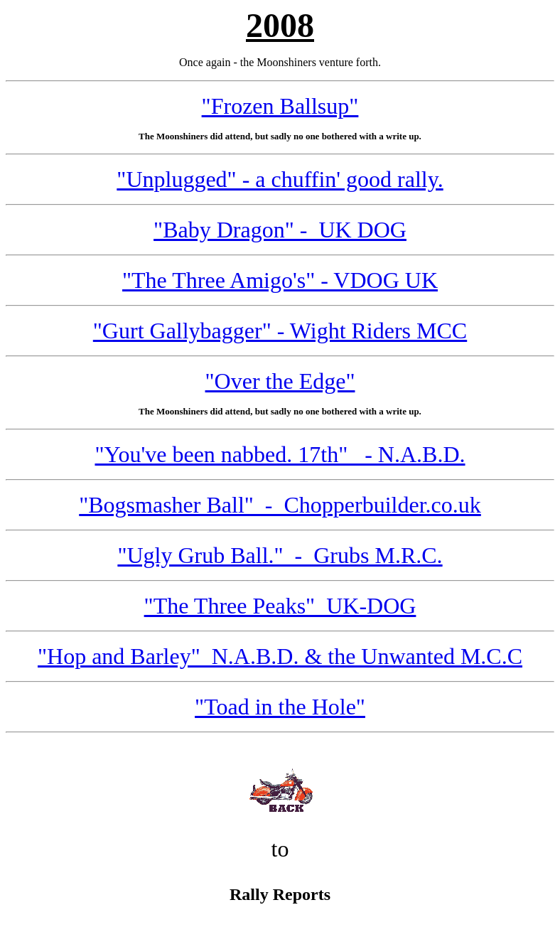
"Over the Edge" (280, 381)
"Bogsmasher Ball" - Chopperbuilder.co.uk (280, 505)
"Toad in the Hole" (280, 707)
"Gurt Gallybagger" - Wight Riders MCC (280, 331)
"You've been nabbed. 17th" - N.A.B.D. (280, 454)
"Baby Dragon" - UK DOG (280, 230)
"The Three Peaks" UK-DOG (280, 606)
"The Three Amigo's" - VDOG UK (280, 280)
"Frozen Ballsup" (280, 106)
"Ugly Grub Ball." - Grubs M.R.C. (280, 555)
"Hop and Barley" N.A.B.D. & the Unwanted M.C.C (280, 656)
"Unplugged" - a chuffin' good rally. (280, 179)
